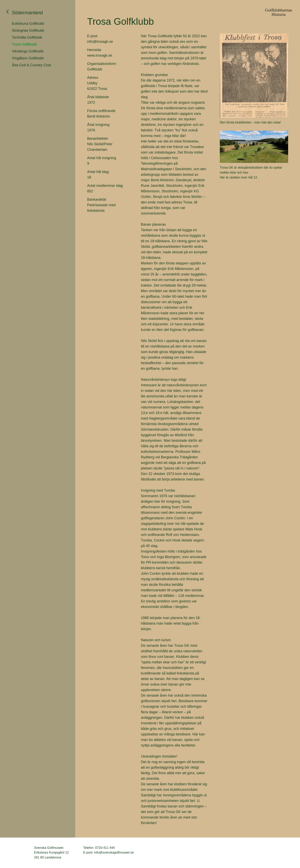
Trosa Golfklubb (24, 44)
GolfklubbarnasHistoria (279, 12)
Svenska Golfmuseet (20, 853)
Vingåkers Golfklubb (28, 58)
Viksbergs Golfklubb (28, 51)
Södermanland (27, 13)
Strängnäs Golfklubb (28, 30)
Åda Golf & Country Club (31, 65)
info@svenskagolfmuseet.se (114, 852)
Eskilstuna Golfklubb (28, 24)
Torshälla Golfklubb (27, 37)
